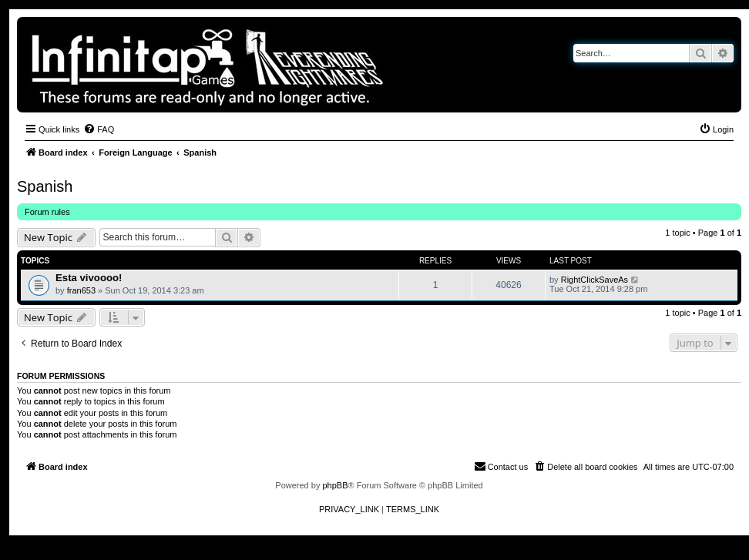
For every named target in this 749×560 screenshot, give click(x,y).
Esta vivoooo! (89, 278)
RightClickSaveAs (594, 280)
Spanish (45, 186)
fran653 (81, 290)
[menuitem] (99, 129)
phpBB (335, 485)
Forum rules (47, 212)
